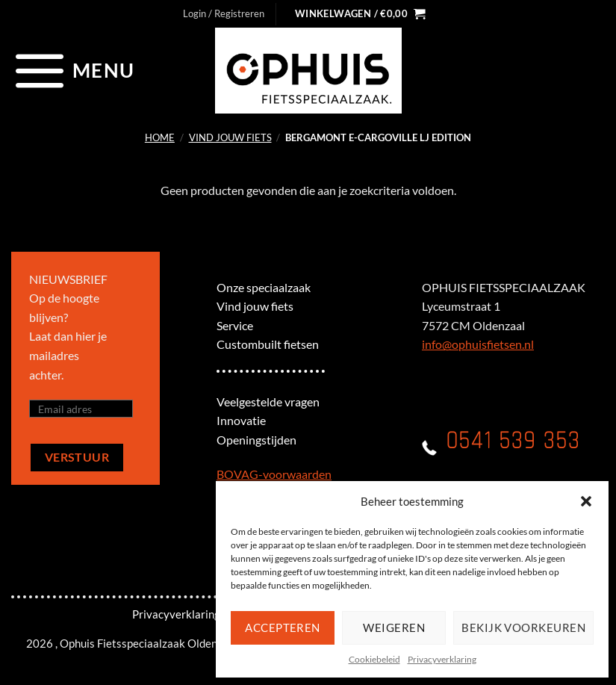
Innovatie (241, 420)
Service (235, 325)
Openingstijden (256, 440)
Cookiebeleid (374, 659)
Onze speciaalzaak (264, 287)
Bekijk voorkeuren (523, 627)
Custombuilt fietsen (268, 344)
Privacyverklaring (442, 659)
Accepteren (283, 627)
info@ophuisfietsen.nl (478, 344)
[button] (586, 501)
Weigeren (394, 627)
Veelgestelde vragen (268, 402)
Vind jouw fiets (230, 137)
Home (160, 137)
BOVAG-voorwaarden (274, 474)
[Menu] (73, 70)
